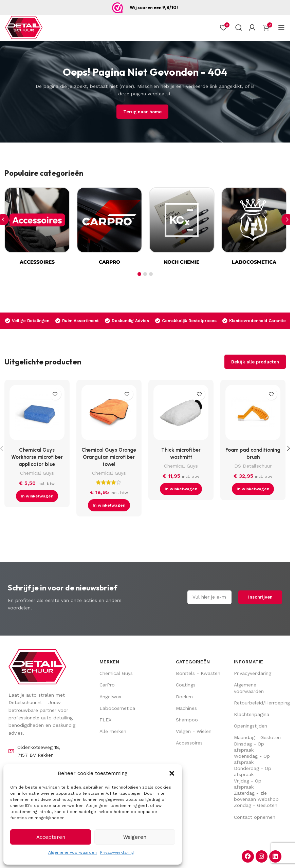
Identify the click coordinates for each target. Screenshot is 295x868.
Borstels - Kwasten (198, 673)
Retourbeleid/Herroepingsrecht (258, 703)
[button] (172, 773)
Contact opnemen (255, 817)
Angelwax (110, 697)
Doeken (184, 697)
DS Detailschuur (253, 466)
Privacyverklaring (117, 852)
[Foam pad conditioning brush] (253, 414)
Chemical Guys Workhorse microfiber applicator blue (37, 457)
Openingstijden (251, 726)
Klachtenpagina (252, 714)
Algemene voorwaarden (72, 852)
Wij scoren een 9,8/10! (154, 7)
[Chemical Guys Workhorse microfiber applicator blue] (37, 414)
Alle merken (113, 731)
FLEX (105, 720)
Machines (186, 708)
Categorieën (193, 662)
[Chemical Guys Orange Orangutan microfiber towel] (109, 414)
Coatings (186, 685)
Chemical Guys (37, 473)
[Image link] (37, 666)
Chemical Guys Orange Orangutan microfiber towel (109, 457)
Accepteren (51, 837)
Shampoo (187, 720)
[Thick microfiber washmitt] (181, 414)
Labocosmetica (117, 708)
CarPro (107, 685)
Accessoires (189, 743)
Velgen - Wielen (194, 731)
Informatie (248, 662)
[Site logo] (24, 27)
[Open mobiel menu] (281, 27)
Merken (109, 662)
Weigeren (135, 837)
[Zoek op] (239, 27)
